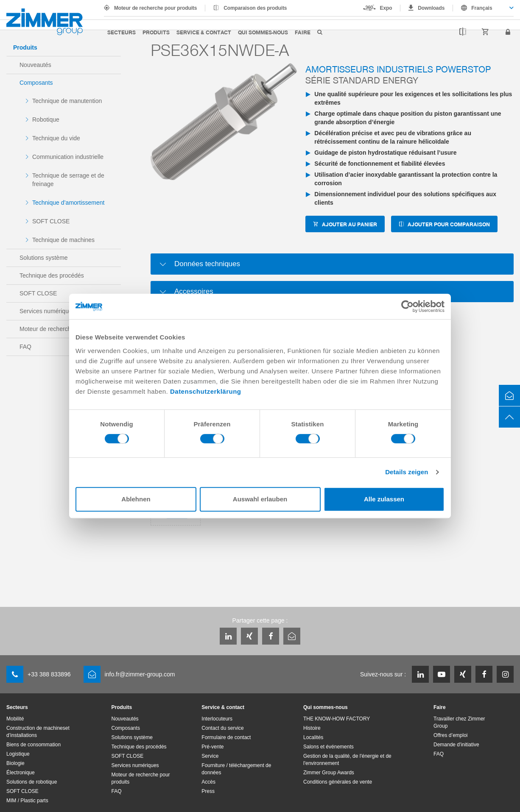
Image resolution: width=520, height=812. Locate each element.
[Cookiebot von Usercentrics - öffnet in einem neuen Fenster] (407, 306)
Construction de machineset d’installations (38, 732)
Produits (156, 32)
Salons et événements (328, 747)
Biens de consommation (34, 745)
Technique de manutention (67, 101)
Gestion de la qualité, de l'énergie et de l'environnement (347, 760)
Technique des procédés (52, 275)
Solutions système (44, 258)
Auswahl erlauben (260, 499)
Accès (208, 782)
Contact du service (222, 728)
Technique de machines (63, 240)
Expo (386, 8)
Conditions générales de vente (338, 782)
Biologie (15, 763)
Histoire (312, 728)
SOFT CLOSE (51, 221)
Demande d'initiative (456, 745)
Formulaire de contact (226, 737)
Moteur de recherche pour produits (155, 8)
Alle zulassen (384, 499)
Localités (313, 737)
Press (208, 791)
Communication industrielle (68, 157)
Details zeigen (407, 472)
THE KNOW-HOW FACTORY (337, 719)
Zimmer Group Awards (329, 773)
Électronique (21, 773)
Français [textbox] (482, 8)
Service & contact (204, 32)
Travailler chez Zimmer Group (459, 722)
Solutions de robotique (32, 782)
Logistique (18, 754)
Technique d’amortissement (68, 203)
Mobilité (15, 719)
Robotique (46, 120)
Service (210, 756)
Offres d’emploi (450, 735)
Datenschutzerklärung (206, 391)
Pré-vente (212, 747)
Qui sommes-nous (263, 32)
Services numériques (47, 311)
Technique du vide (56, 138)
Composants (36, 83)
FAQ (25, 347)
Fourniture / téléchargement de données (236, 769)
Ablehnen (136, 499)
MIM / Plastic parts (27, 801)
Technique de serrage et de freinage (68, 180)
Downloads (431, 8)
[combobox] (483, 8)
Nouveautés (35, 65)
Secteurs (122, 32)
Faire (303, 32)
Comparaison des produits (255, 8)
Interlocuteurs (217, 719)
